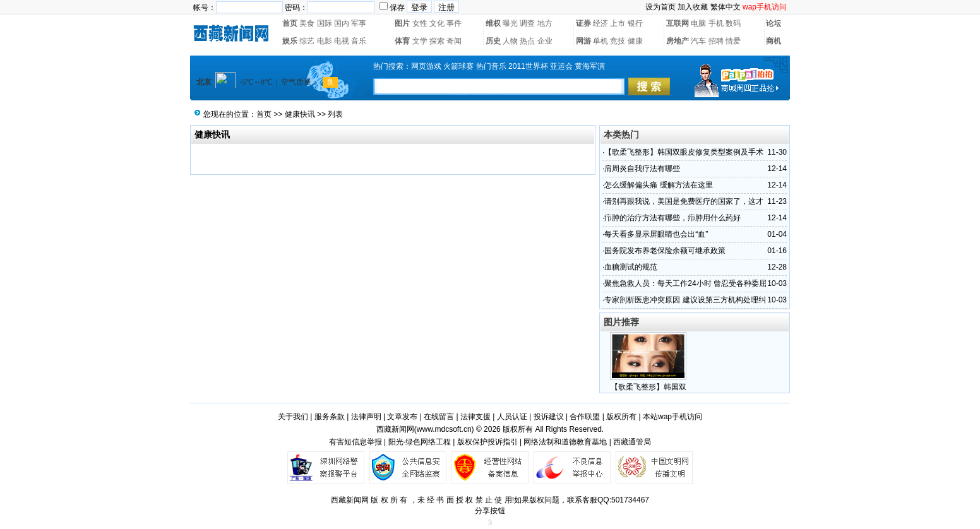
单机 (601, 41)
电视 (342, 41)
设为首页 (660, 7)
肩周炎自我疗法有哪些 (642, 169)
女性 (420, 23)
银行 (635, 23)
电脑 (698, 23)
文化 (437, 23)
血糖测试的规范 (631, 267)
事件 (454, 23)
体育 (402, 41)
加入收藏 (693, 7)
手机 (716, 23)
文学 (420, 41)
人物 (510, 41)
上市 (618, 23)
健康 (635, 41)
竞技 (618, 41)
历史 (493, 41)
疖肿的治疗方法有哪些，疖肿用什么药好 (672, 218)
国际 (325, 23)
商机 (774, 41)
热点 (527, 41)
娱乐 (290, 41)
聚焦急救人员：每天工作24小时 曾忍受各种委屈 (685, 283)
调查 (527, 23)
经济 (601, 23)
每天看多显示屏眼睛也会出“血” (656, 234)
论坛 (774, 23)
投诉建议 (549, 417)
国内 (342, 23)
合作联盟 (585, 417)
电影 (325, 41)
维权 (493, 23)
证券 (583, 23)
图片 (402, 23)
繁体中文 (726, 7)
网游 (583, 41)
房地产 (678, 41)
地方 (545, 23)
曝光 (510, 23)
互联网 (678, 23)
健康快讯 (300, 114)
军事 (359, 23)
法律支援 (475, 417)
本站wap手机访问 (672, 417)
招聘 (716, 41)
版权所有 (621, 417)
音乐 (359, 41)
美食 (307, 23)
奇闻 (454, 41)
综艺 (307, 41)
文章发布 (402, 417)
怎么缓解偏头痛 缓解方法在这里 (658, 185)
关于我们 (293, 417)
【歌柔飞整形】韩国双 (648, 387)
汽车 (698, 41)
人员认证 (512, 417)
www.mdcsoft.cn (444, 429)
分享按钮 (490, 511)
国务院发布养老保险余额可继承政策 (665, 251)
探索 (437, 41)
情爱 (733, 41)
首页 (290, 23)
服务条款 (330, 417)
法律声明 (366, 417)
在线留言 (439, 417)
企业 (545, 41)
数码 (733, 23)
